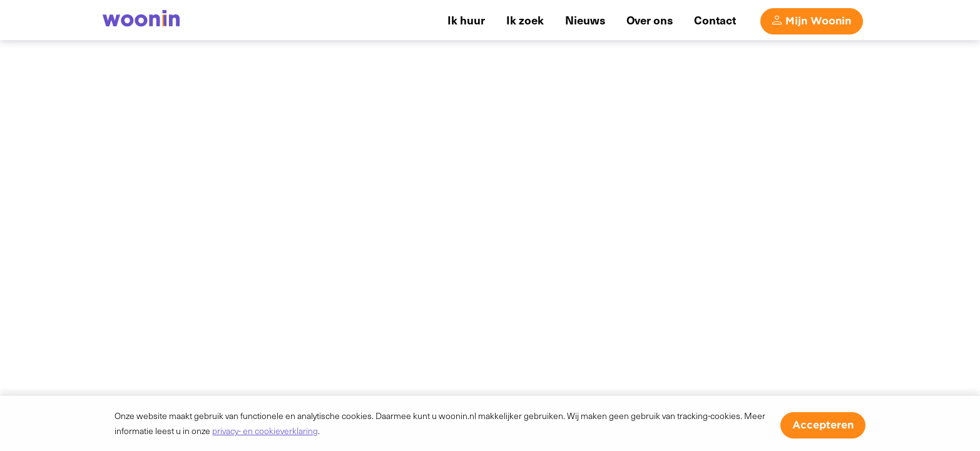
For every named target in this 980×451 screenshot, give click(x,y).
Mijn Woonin (818, 21)
